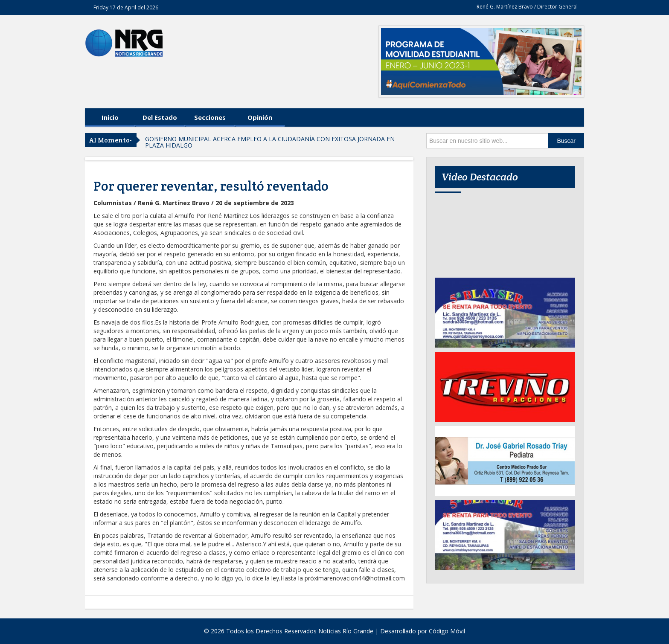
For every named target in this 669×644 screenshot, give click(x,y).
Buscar (566, 141)
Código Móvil (447, 631)
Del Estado (160, 117)
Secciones (210, 117)
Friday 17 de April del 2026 (126, 7)
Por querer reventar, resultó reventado (211, 186)
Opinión (260, 117)
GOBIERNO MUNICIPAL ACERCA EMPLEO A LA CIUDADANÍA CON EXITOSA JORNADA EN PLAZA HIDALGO (270, 142)
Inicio (110, 117)
